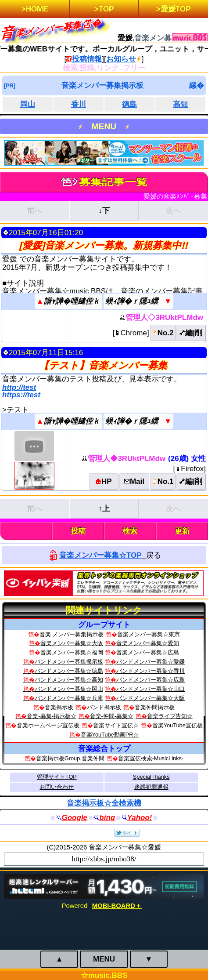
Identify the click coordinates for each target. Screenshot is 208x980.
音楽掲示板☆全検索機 (104, 803)
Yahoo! (140, 818)
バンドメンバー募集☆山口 (151, 689)
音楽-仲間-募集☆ (112, 716)
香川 (79, 104)
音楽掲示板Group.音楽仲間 (70, 758)
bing (107, 818)
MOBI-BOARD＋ (117, 906)
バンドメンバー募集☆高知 (69, 680)
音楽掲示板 (59, 707)
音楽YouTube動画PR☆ (110, 735)
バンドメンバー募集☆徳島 (69, 671)
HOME (37, 9)
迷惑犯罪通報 (151, 787)
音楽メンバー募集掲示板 (102, 85)
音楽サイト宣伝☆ (116, 725)
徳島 (129, 104)
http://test (19, 387)
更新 (182, 531)
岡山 (28, 104)
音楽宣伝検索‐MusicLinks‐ (151, 758)
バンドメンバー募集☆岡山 (69, 689)
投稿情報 (87, 59)
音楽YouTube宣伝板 (178, 725)
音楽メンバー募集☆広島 (148, 652)
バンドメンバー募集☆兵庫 (69, 698)
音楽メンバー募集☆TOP (100, 555)
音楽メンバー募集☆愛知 (148, 643)
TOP (106, 9)
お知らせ (121, 59)
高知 (180, 104)
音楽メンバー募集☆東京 (149, 634)
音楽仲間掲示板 (155, 707)
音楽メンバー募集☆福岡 (72, 652)
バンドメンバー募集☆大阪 (151, 698)
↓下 (104, 211)
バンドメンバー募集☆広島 (151, 680)
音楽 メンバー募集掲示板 (72, 634)
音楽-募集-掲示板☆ (52, 716)
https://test (21, 395)
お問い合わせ (57, 787)
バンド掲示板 (104, 707)
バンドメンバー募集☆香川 (151, 671)
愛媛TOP (176, 9)
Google (75, 818)
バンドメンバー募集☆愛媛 (151, 662)
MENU (104, 126)
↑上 (104, 509)
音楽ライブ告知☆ (170, 716)
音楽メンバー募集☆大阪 (72, 643)
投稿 (78, 531)
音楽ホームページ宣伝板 (48, 725)
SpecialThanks (151, 777)
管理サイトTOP (57, 777)
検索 (130, 531)
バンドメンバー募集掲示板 (69, 662)
